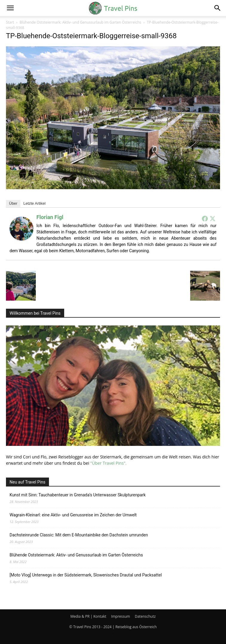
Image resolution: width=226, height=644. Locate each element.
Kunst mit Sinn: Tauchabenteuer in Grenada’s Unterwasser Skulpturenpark (78, 495)
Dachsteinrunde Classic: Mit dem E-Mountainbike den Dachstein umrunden (79, 535)
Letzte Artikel (34, 203)
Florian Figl (50, 217)
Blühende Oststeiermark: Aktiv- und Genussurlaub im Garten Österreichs (80, 22)
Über (13, 203)
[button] (10, 8)
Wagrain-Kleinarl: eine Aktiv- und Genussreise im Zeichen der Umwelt (73, 515)
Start (10, 22)
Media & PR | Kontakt (88, 616)
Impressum (120, 616)
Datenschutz (145, 616)
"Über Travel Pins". (108, 463)
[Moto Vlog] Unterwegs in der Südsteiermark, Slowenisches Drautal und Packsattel (86, 575)
